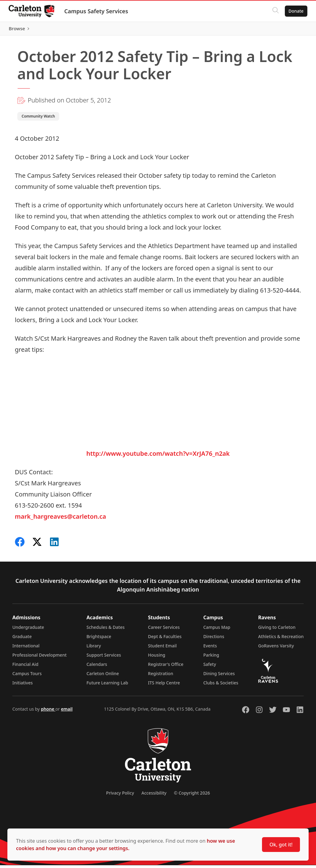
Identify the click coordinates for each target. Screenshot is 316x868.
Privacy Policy (120, 796)
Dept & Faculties (165, 639)
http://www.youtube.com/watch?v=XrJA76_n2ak (158, 456)
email (67, 712)
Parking (211, 658)
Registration (161, 676)
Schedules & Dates (106, 630)
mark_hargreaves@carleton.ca (60, 519)
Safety (210, 667)
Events (210, 648)
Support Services (104, 658)
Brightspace (99, 639)
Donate (295, 11)
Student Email (162, 648)
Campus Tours (27, 676)
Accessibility (154, 796)
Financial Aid (25, 667)
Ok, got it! (281, 845)
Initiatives (23, 685)
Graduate (22, 639)
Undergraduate (28, 630)
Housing (157, 658)
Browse (294, 30)
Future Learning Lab (107, 685)
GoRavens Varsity (276, 648)
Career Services (164, 630)
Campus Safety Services (97, 11)
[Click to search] (274, 11)
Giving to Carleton (277, 630)
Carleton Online (103, 676)
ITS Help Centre (164, 685)
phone (48, 712)
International (26, 648)
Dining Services (219, 676)
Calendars (97, 667)
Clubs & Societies (221, 685)
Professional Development (39, 658)
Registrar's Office (166, 667)
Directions (214, 639)
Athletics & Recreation (281, 639)
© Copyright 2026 (192, 796)
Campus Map (217, 630)
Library (94, 648)
